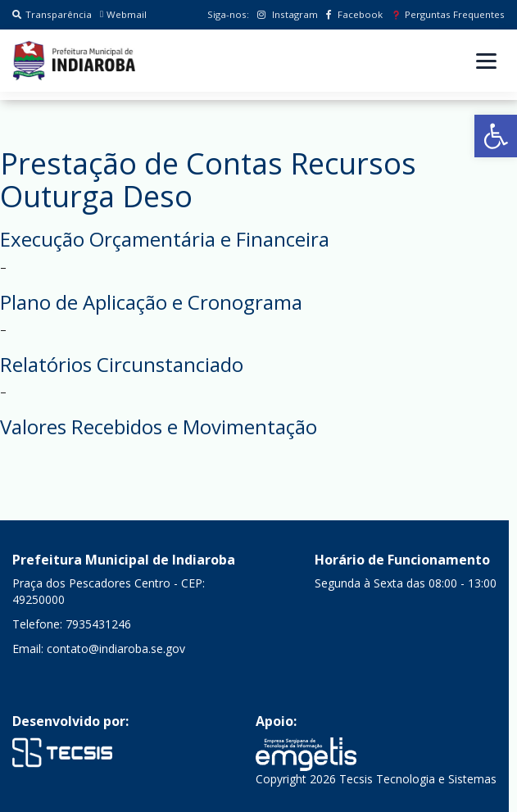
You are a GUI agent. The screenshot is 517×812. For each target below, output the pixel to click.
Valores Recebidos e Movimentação (159, 426)
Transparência (52, 14)
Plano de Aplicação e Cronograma (151, 302)
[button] (496, 136)
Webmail (123, 14)
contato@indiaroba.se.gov (116, 649)
